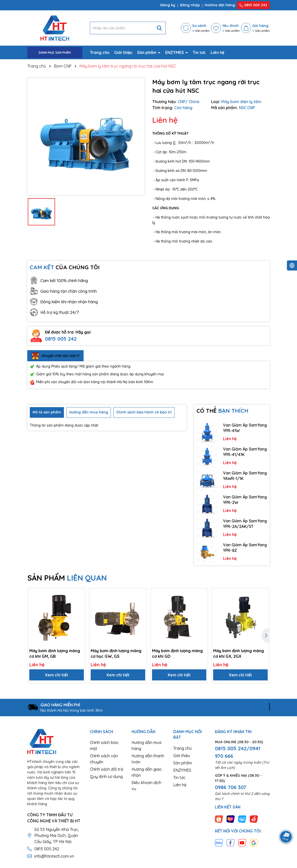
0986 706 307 (231, 787)
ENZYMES (175, 52)
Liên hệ (217, 52)
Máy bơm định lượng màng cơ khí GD (177, 653)
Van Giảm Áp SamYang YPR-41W (245, 428)
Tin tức (199, 52)
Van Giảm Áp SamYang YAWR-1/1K (245, 476)
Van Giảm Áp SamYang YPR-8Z (245, 548)
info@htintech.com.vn (54, 856)
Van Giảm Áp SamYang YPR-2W (245, 500)
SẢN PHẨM (67, 578)
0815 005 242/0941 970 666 (238, 752)
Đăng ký (168, 5)
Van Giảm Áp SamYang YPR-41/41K (245, 452)
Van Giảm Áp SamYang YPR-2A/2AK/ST (245, 524)
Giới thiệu (123, 52)
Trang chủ (100, 52)
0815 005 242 (253, 5)
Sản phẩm (147, 52)
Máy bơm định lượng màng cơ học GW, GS (116, 653)
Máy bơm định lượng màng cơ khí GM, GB (55, 653)
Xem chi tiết (57, 675)
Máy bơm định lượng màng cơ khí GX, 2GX (239, 653)
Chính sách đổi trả (107, 769)
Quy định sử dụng (106, 776)
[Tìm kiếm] (159, 28)
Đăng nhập (190, 5)
